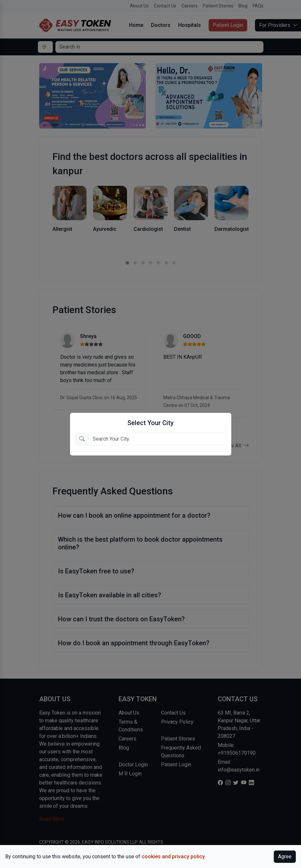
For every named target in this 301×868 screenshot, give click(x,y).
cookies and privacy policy (173, 857)
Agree (285, 857)
